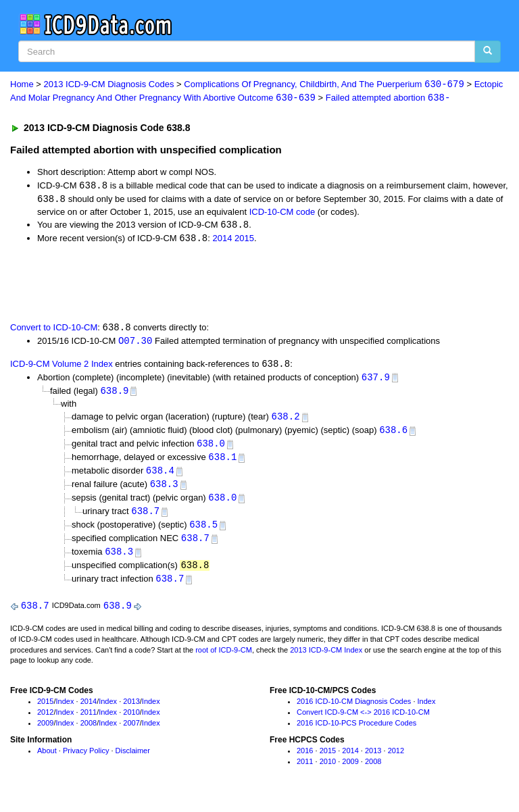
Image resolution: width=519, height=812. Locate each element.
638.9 (114, 394)
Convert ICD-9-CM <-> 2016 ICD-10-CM (363, 721)
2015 (244, 241)
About (47, 761)
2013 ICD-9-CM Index (326, 659)
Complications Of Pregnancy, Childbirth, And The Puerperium (324, 85)
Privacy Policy (86, 761)
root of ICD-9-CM (224, 659)
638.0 (211, 449)
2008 (89, 732)
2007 (131, 732)
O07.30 (135, 344)
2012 (45, 721)
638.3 (164, 490)
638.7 (145, 518)
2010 (131, 721)
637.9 (376, 381)
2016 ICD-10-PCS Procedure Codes (356, 732)
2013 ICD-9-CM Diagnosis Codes (109, 85)
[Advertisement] (164, 284)
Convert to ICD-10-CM (54, 330)
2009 (45, 732)
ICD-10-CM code (282, 213)
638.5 (203, 532)
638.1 (222, 462)
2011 (89, 721)
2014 (222, 241)
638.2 (286, 421)
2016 (305, 761)
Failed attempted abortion (388, 98)
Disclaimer (133, 761)
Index (65, 711)
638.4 (160, 477)
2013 (131, 711)
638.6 (393, 435)
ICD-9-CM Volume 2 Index (61, 367)
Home (22, 85)
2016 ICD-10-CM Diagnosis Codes (354, 711)
